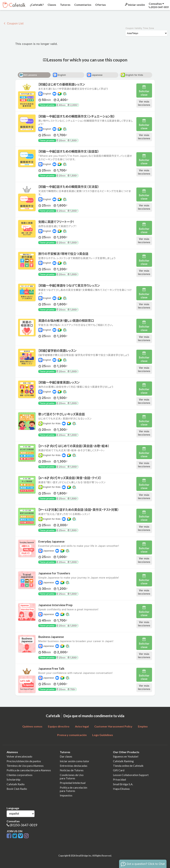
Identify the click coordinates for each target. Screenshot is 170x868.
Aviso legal (82, 726)
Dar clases (66, 756)
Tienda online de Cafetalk (128, 766)
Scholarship (14, 779)
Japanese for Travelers (54, 573)
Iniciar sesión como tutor (75, 761)
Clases (52, 5)
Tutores (65, 5)
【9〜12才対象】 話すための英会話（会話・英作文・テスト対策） (79, 510)
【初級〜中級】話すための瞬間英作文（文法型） (69, 187)
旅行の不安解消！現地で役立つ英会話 (63, 254)
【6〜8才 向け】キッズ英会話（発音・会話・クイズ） (70, 478)
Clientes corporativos (20, 775)
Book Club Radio (17, 789)
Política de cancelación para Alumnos (29, 770)
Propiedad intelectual (73, 783)
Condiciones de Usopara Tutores (72, 777)
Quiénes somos (32, 726)
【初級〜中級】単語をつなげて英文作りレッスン (69, 286)
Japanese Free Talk (51, 669)
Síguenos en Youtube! (126, 756)
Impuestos (66, 795)
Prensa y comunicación (72, 735)
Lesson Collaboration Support (131, 775)
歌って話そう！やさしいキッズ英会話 (62, 414)
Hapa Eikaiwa (121, 789)
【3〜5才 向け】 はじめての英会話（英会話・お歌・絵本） (74, 446)
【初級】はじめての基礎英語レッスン (62, 84)
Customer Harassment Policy (113, 726)
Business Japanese (51, 637)
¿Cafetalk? (37, 5)
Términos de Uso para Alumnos (25, 766)
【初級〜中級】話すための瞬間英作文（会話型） (69, 151)
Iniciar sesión (135, 5)
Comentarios (83, 5)
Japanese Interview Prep (55, 605)
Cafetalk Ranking (123, 761)
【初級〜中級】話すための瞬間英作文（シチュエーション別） (77, 116)
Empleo (143, 726)
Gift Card (119, 770)
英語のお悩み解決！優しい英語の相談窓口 (66, 321)
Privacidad (119, 779)
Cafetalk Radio (16, 784)
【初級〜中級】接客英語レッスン (59, 382)
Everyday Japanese (51, 541)
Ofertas (100, 5)
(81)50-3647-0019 (24, 825)
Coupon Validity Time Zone (140, 28)
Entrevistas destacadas (74, 766)
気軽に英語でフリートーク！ (56, 222)
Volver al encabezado (19, 756)
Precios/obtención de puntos (24, 761)
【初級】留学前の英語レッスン (57, 351)
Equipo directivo (59, 726)
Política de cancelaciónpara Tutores (73, 789)
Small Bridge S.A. (123, 784)
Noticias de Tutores (72, 770)
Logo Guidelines (103, 735)
